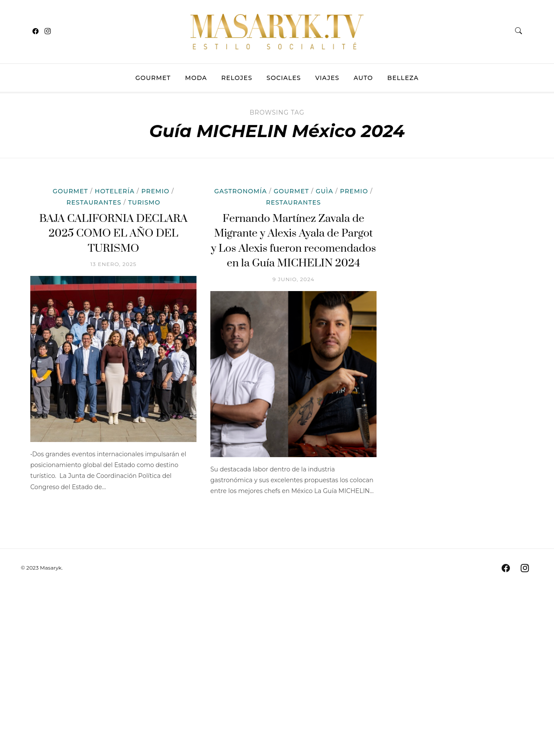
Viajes (327, 78)
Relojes (237, 78)
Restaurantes (94, 202)
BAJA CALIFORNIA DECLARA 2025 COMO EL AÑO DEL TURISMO (114, 234)
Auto (363, 78)
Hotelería (115, 191)
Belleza (403, 78)
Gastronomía (241, 191)
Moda (196, 78)
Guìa (324, 191)
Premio (156, 191)
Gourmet (153, 78)
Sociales (284, 78)
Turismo (144, 202)
